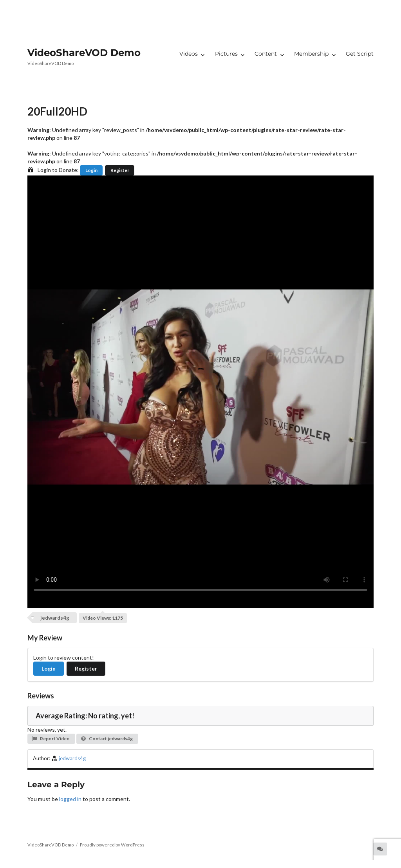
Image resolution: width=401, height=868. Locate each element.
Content (266, 54)
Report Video (51, 739)
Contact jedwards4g (107, 739)
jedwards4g (55, 618)
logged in (70, 799)
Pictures (226, 54)
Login (91, 170)
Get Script (360, 54)
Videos (189, 54)
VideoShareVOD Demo (84, 52)
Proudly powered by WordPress (112, 845)
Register (120, 170)
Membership (311, 54)
